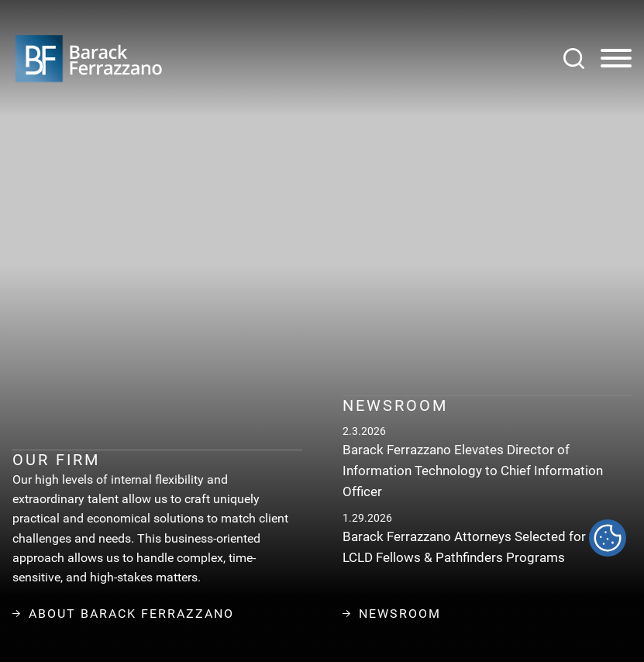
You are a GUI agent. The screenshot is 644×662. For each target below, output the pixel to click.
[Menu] (616, 59)
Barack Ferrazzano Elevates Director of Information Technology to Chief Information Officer (473, 471)
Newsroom (392, 614)
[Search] (574, 59)
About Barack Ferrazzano (123, 614)
